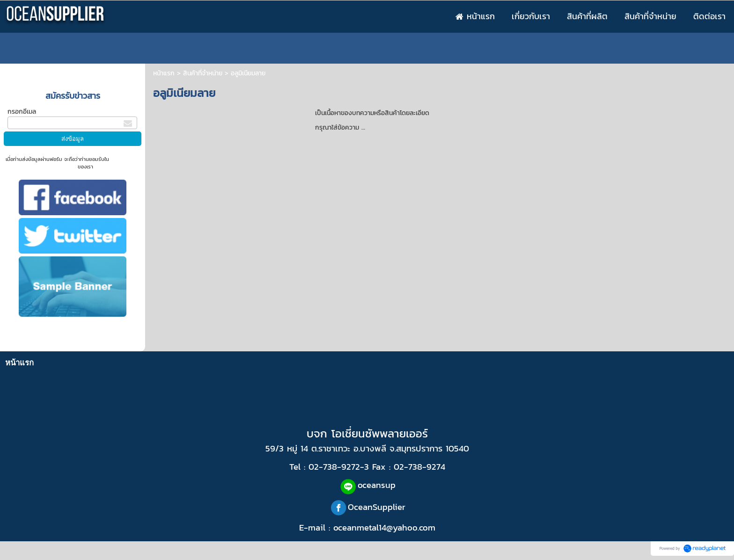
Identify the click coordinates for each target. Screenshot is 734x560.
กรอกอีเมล (22, 112)
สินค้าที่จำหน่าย (203, 73)
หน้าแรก (164, 73)
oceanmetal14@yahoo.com (384, 527)
